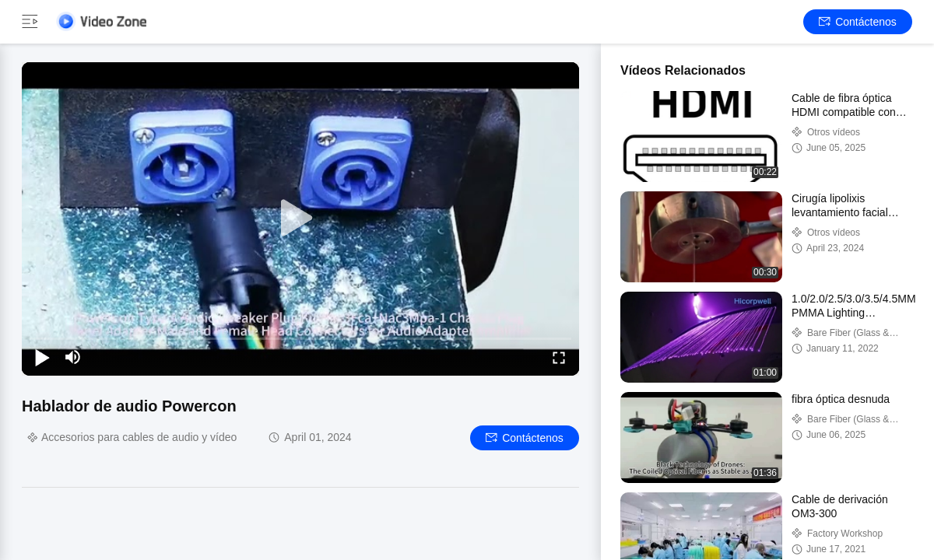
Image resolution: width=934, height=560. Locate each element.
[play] (300, 219)
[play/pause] (42, 357)
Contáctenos (858, 22)
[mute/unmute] (73, 357)
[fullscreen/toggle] (559, 357)
